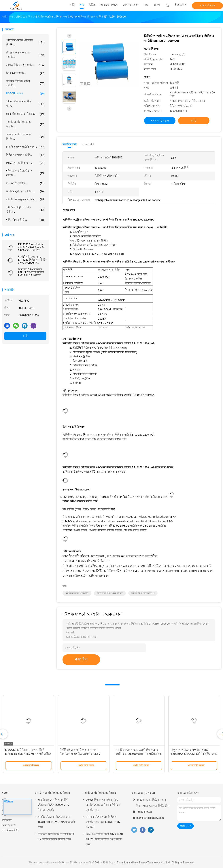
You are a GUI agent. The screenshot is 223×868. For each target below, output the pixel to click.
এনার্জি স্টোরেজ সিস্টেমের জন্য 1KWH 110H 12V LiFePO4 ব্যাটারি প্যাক (56, 822)
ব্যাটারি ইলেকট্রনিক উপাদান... (25, 200)
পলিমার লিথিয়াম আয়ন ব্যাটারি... (25, 83)
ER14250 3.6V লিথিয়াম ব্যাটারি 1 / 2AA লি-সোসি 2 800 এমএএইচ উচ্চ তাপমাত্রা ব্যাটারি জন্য (31, 247)
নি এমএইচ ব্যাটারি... (25, 183)
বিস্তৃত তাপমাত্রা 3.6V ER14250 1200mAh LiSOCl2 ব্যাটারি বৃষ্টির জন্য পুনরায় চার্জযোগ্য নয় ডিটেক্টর (194, 754)
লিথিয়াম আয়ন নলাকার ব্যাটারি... (25, 55)
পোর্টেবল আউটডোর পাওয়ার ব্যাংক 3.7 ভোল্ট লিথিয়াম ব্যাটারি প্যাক (56, 837)
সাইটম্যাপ (7, 820)
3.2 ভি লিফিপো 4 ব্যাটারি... (25, 65)
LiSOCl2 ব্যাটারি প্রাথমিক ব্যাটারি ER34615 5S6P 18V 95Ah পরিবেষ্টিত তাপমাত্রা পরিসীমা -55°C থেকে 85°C (28, 754)
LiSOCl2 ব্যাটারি (25, 94)
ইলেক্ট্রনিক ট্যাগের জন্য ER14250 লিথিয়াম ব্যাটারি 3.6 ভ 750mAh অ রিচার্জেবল (32, 260)
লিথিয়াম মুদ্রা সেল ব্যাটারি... (25, 191)
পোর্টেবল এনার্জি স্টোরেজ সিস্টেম (52, 793)
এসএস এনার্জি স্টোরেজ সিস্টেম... (25, 137)
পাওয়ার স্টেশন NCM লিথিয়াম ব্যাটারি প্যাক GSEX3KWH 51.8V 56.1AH (103, 822)
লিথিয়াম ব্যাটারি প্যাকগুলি (77, 593)
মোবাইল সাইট (9, 825)
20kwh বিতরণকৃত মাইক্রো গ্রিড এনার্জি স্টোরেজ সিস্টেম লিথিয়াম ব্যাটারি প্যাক (103, 805)
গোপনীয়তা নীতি (10, 830)
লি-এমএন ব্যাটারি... (25, 73)
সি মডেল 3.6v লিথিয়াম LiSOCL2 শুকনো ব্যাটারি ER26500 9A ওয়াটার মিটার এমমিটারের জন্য (31, 272)
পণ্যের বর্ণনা (88, 144)
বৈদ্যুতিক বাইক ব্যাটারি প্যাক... (25, 147)
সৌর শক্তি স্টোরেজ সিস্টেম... (25, 114)
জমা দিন (81, 659)
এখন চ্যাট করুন (207, 5)
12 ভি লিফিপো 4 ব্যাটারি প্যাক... (25, 104)
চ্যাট (25, 336)
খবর (4, 815)
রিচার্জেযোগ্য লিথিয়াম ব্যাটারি (110, 593)
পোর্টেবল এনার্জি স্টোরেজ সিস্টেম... (25, 42)
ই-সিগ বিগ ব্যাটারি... (25, 220)
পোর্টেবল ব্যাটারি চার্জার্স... (25, 163)
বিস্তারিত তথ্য (70, 144)
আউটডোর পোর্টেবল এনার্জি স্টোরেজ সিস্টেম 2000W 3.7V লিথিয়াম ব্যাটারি (53, 805)
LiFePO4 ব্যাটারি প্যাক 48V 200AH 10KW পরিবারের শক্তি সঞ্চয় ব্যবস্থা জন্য (104, 839)
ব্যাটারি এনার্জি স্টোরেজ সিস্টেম (99, 793)
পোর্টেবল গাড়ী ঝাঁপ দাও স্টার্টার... (25, 210)
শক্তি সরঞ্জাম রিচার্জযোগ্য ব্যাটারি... (25, 173)
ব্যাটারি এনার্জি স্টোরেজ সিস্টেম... (25, 124)
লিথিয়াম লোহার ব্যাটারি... (25, 155)
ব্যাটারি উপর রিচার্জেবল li (143, 593)
